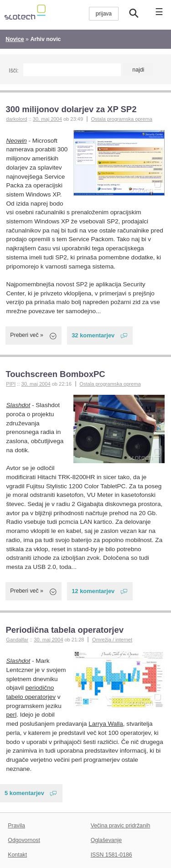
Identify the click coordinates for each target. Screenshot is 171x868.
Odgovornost (24, 840)
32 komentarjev (93, 335)
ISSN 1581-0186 (111, 855)
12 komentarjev (93, 591)
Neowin (17, 141)
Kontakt (17, 855)
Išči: (13, 71)
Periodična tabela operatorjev (65, 630)
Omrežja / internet (112, 640)
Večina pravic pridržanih (121, 826)
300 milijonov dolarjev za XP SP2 (71, 109)
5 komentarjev (24, 793)
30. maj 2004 (47, 119)
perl (12, 715)
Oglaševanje (106, 840)
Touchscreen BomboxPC (55, 374)
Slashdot (18, 405)
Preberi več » (27, 335)
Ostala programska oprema (122, 119)
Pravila (16, 826)
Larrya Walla (106, 724)
